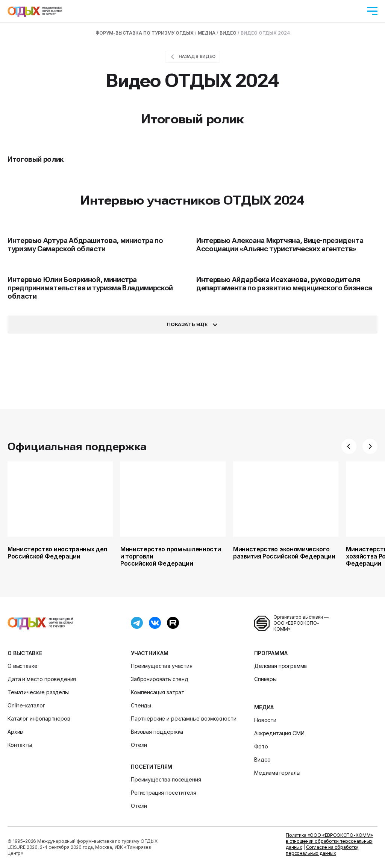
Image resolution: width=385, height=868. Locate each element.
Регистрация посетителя (163, 793)
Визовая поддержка (157, 732)
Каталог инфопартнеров (39, 719)
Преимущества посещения (166, 779)
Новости (265, 720)
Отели (139, 745)
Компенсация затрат (158, 692)
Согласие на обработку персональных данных (322, 850)
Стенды (141, 705)
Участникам (149, 653)
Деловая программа (280, 666)
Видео (262, 759)
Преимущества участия (162, 666)
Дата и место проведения (42, 679)
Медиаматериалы (277, 773)
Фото (261, 746)
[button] (349, 446)
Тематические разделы (38, 692)
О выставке (25, 653)
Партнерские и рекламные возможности (183, 719)
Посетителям (152, 767)
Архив (15, 732)
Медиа (264, 707)
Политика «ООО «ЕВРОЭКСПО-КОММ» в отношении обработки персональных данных (329, 841)
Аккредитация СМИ (279, 733)
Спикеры (265, 679)
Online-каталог (26, 705)
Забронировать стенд (160, 679)
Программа (271, 653)
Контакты (20, 745)
